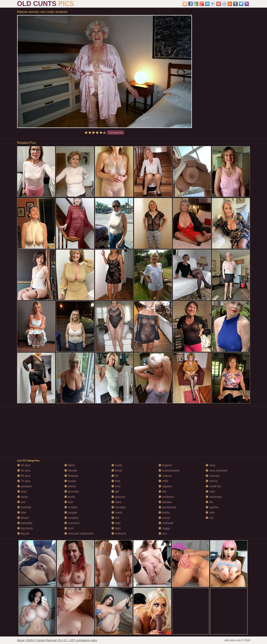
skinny (212, 481)
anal (22, 492)
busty (70, 497)
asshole (24, 507)
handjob (118, 507)
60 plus (24, 476)
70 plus (24, 481)
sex (163, 534)
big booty (25, 528)
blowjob (71, 476)
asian (23, 497)
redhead (166, 523)
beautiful (25, 523)
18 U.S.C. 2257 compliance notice (77, 640)
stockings (214, 497)
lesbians (119, 534)
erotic (117, 465)
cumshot (72, 523)
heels (117, 513)
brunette (72, 492)
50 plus (24, 471)
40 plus (24, 465)
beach (23, 518)
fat (115, 476)
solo (210, 492)
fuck (116, 486)
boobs (70, 481)
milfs (163, 481)
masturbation (169, 471)
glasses (118, 497)
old (162, 492)
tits (209, 502)
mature (165, 476)
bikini (70, 465)
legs (116, 528)
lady (116, 523)
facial (117, 471)
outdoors (166, 497)
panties (165, 502)
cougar (71, 513)
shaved (212, 476)
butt (69, 502)
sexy (210, 465)
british (70, 486)
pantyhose (167, 507)
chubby (71, 507)
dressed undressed (79, 534)
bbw (22, 513)
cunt (69, 528)
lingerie (165, 465)
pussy (164, 518)
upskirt (212, 507)
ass (21, 502)
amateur (24, 486)
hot (115, 518)
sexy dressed (216, 471)
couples (71, 518)
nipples (165, 486)
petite (164, 513)
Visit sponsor (116, 133)
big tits (23, 534)
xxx (210, 518)
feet (116, 481)
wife (210, 513)
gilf (115, 492)
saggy (164, 528)
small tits (213, 486)
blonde (71, 471)
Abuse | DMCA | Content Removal (37, 640)
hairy (116, 502)
